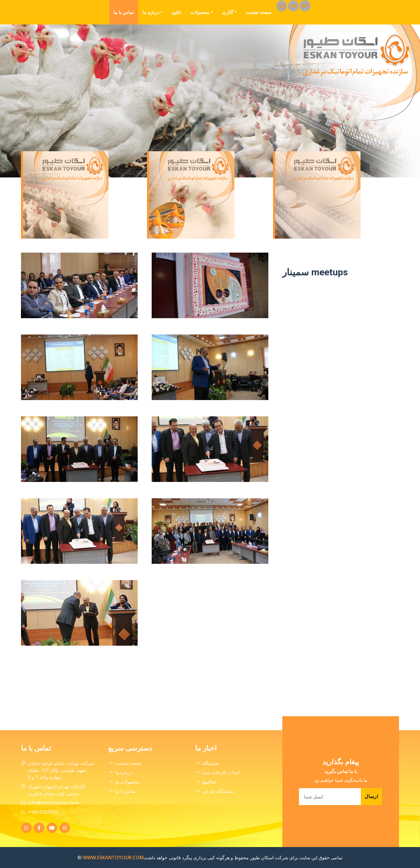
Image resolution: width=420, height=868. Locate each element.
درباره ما (151, 12)
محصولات (200, 12)
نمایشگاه (207, 763)
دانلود (177, 12)
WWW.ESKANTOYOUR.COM (113, 858)
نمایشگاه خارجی (214, 791)
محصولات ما (124, 782)
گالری (228, 12)
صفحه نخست (259, 12)
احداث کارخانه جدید (217, 772)
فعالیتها (206, 782)
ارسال (371, 796)
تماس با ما (124, 12)
